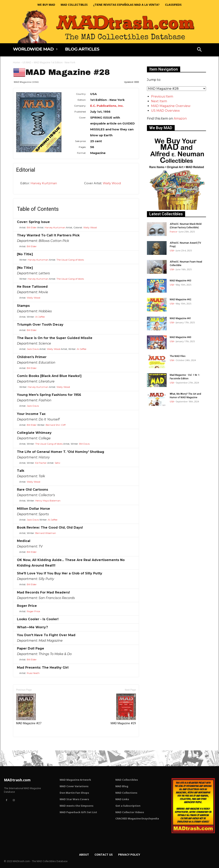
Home (16, 62)
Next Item (159, 101)
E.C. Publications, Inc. (107, 106)
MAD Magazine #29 (123, 709)
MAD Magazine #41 (180, 318)
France (173, 232)
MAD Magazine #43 (180, 281)
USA (172, 250)
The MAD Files (178, 356)
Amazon (180, 118)
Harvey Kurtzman (44, 183)
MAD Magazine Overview (171, 106)
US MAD (27, 62)
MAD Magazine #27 (29, 709)
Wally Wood (112, 183)
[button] (199, 50)
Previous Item (162, 96)
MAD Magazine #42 (180, 299)
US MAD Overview (165, 111)
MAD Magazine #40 (180, 337)
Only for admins (27, 744)
